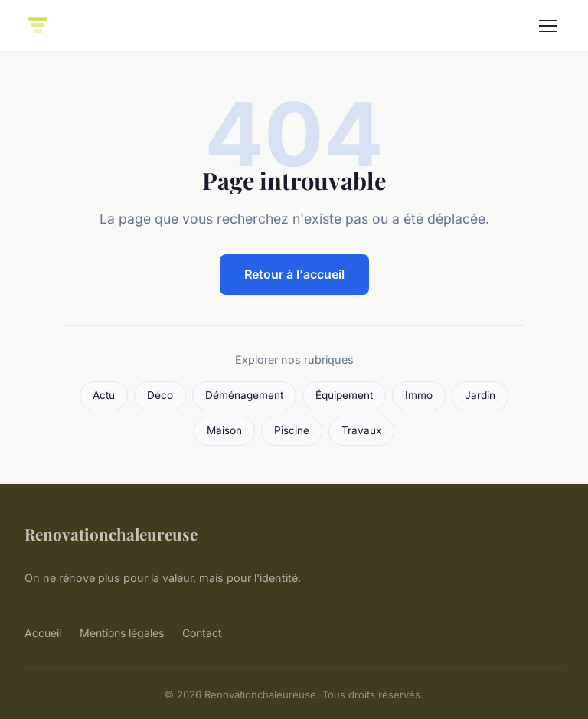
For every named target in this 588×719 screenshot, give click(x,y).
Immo (419, 395)
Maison (224, 430)
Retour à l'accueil (294, 274)
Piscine (292, 430)
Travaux (361, 430)
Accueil (43, 633)
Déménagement (244, 395)
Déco (160, 395)
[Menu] (548, 26)
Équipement (344, 395)
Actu (104, 395)
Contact (202, 633)
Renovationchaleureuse (111, 534)
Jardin (480, 395)
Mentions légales (122, 633)
